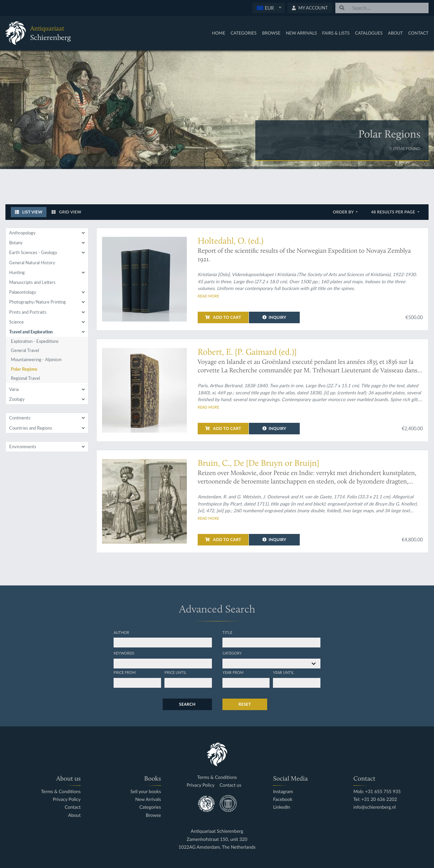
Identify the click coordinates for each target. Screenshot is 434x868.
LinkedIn (281, 807)
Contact (418, 33)
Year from (233, 672)
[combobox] (269, 8)
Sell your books (145, 792)
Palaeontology (23, 292)
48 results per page (393, 212)
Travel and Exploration (31, 332)
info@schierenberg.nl (374, 807)
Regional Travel (25, 378)
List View (29, 212)
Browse (271, 33)
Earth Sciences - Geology (33, 252)
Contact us (231, 785)
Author (121, 632)
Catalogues (369, 33)
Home (219, 33)
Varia (14, 389)
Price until (175, 672)
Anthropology (22, 233)
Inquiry (274, 317)
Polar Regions (24, 369)
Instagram (283, 792)
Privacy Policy (67, 799)
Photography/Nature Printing (37, 302)
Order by (344, 212)
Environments (23, 447)
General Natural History (32, 263)
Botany (16, 243)
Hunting (17, 272)
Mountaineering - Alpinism (36, 359)
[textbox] (268, 8)
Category (232, 653)
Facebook (283, 799)
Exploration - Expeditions (35, 341)
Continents (20, 418)
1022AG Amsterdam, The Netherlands (217, 847)
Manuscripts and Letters (32, 282)
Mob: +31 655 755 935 (377, 792)
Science (16, 322)
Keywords (124, 653)
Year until (283, 672)
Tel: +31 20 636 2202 (375, 799)
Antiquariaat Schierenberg (217, 831)
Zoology (17, 399)
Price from (125, 672)
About (395, 33)
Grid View (66, 212)
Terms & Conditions (61, 792)
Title (227, 632)
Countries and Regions (31, 428)
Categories (244, 33)
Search (187, 704)
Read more (208, 296)
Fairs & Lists (336, 33)
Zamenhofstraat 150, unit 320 (217, 839)
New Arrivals (301, 33)
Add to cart (223, 317)
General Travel (25, 350)
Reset (245, 704)
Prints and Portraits (28, 312)
